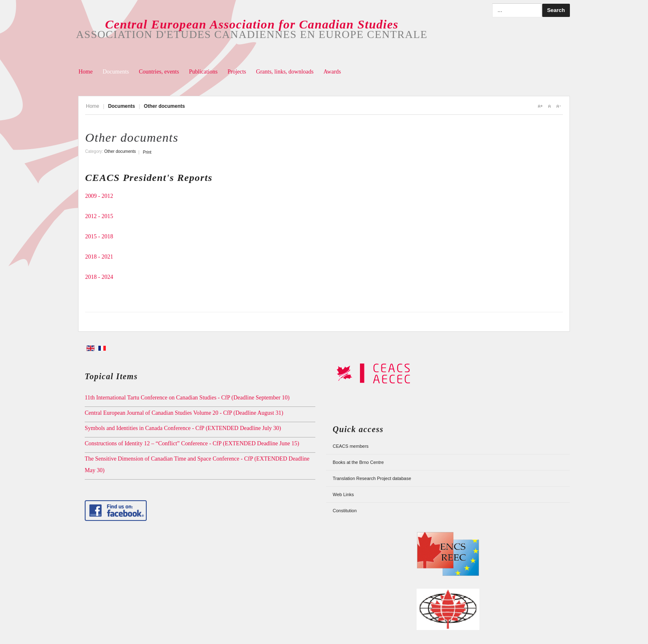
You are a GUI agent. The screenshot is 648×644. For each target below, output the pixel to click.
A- (558, 106)
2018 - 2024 (99, 277)
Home (86, 72)
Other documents (132, 137)
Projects (237, 72)
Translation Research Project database (372, 478)
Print (147, 152)
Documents (116, 72)
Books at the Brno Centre (358, 462)
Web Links (343, 494)
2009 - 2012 (99, 196)
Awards (332, 72)
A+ (540, 106)
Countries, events (159, 72)
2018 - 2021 (99, 257)
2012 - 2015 (99, 216)
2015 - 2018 (99, 236)
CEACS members (351, 446)
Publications (203, 72)
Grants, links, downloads (285, 72)
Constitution (345, 511)
